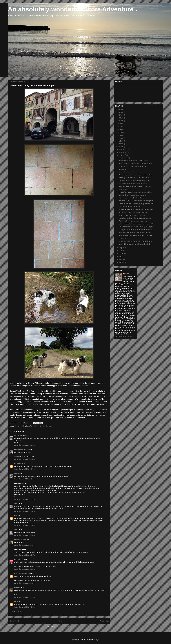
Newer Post (14, 621)
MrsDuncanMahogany (22, 573)
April (121, 259)
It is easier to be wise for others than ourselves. (135, 198)
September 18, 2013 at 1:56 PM (25, 555)
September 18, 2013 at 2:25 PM (25, 569)
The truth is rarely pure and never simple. (133, 195)
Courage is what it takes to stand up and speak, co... (136, 230)
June (121, 254)
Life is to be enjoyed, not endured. (130, 207)
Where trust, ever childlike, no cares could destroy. (136, 163)
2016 (120, 138)
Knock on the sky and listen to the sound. (133, 166)
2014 (120, 144)
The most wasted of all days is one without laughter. (136, 201)
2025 (120, 112)
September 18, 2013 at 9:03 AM (25, 459)
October (122, 155)
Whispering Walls (20, 539)
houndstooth (19, 559)
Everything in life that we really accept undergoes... (136, 233)
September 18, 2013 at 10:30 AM (25, 511)
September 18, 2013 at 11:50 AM (25, 525)
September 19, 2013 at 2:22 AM (25, 597)
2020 (120, 127)
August (122, 248)
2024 (120, 115)
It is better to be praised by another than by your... (135, 181)
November (123, 152)
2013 (120, 147)
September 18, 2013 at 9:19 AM (25, 469)
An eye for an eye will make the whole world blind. (135, 192)
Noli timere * (123, 238)
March (122, 262)
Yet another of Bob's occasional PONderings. (134, 212)
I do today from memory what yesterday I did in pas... (136, 227)
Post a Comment (18, 611)
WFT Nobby (18, 435)
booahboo (18, 463)
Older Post (104, 621)
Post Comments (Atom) (64, 627)
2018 (120, 132)
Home (59, 621)
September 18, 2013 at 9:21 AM (25, 479)
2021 (120, 124)
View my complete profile (124, 336)
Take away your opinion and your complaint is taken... (137, 175)
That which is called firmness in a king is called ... (135, 244)
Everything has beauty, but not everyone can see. (135, 218)
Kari (16, 515)
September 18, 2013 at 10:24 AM (25, 499)
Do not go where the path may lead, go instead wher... (137, 204)
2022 (120, 121)
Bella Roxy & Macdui (22, 449)
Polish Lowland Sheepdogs (44, 426)
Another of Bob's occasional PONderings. (133, 215)
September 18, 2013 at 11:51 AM (25, 535)
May (121, 256)
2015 (120, 141)
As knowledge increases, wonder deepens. (133, 221)
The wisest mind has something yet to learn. (133, 160)
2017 (120, 135)
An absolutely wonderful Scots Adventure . (72, 9)
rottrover (17, 587)
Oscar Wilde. (30, 426)
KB (15, 601)
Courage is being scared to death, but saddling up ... (136, 241)
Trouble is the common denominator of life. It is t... (135, 186)
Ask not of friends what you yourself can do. (133, 184)
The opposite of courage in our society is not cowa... (136, 235)
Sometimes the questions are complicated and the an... (137, 209)
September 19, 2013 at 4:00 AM (25, 607)
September (123, 158)
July (121, 251)
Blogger (97, 640)
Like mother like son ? (126, 172)
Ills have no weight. (125, 189)
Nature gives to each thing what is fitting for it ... (135, 178)
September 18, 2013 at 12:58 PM (25, 545)
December (123, 149)
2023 (120, 118)
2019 (120, 129)
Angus (17, 473)
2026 (120, 109)
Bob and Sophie (20, 426)
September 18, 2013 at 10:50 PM (25, 583)
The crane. (123, 169)
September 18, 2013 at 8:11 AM (25, 445)
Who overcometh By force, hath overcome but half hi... (137, 224)
